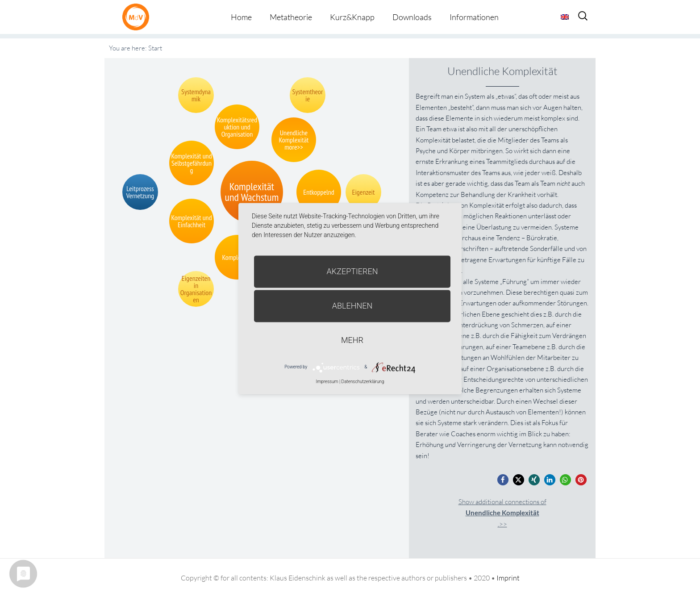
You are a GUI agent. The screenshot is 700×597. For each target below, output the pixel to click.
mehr (352, 340)
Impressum (327, 382)
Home (241, 17)
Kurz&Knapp (352, 17)
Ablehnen (352, 306)
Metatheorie (291, 17)
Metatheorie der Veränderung (138, 17)
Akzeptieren (352, 271)
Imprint (508, 578)
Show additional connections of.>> (502, 513)
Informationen (474, 17)
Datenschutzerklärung (363, 382)
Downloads (412, 17)
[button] (503, 480)
